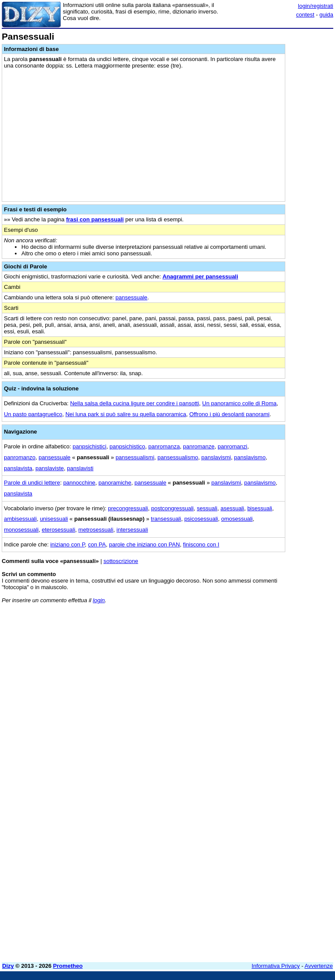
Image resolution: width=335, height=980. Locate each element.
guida (326, 15)
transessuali (166, 519)
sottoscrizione (121, 561)
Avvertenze (319, 966)
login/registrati (316, 6)
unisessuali (54, 519)
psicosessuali (201, 519)
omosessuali (237, 519)
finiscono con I (201, 544)
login (99, 600)
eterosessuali (59, 530)
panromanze (199, 446)
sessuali (207, 508)
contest (305, 15)
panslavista (18, 468)
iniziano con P (67, 544)
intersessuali (132, 530)
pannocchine (79, 483)
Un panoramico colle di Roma (240, 403)
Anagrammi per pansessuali (200, 276)
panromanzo (20, 457)
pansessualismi (135, 457)
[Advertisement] (268, 665)
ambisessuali (20, 519)
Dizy (8, 966)
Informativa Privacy (276, 966)
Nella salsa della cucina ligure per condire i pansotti (135, 403)
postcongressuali (172, 508)
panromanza (164, 446)
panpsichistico (127, 446)
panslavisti (80, 468)
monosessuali (21, 530)
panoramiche (115, 483)
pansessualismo (178, 457)
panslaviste (50, 468)
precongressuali (128, 508)
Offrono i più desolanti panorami (229, 414)
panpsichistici (90, 446)
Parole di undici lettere (32, 483)
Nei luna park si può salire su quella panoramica (126, 414)
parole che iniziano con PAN (144, 544)
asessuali (232, 508)
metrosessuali (96, 530)
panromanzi (232, 446)
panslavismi (216, 457)
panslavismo (250, 457)
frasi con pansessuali (95, 219)
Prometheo (68, 966)
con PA (97, 544)
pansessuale (132, 297)
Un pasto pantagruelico (33, 414)
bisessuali (260, 508)
